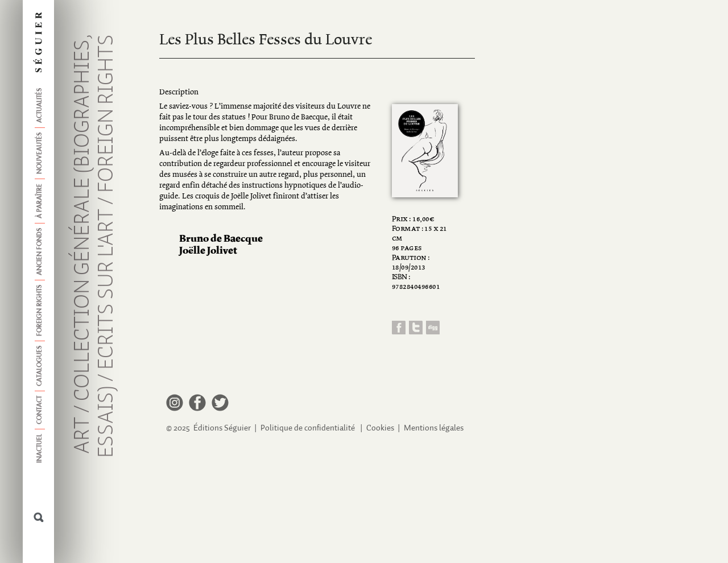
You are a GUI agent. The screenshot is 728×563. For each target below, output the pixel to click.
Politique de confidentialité (308, 428)
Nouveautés (40, 153)
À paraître (40, 201)
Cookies (380, 428)
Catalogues (40, 366)
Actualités (40, 105)
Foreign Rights (40, 311)
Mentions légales (434, 428)
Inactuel (40, 448)
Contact (40, 410)
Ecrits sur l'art (107, 289)
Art (83, 435)
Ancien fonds (40, 252)
